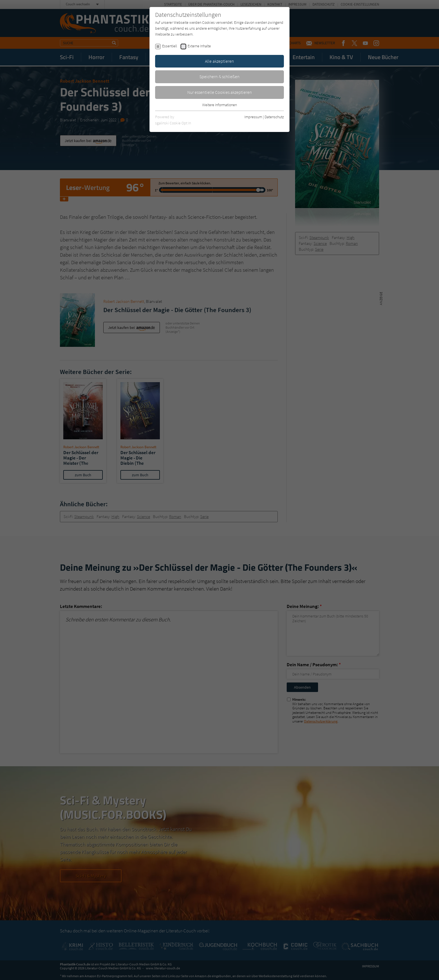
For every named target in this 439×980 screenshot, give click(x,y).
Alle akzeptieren (219, 61)
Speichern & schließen (219, 76)
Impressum (253, 117)
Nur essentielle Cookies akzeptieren (220, 92)
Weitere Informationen (219, 105)
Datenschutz (274, 117)
